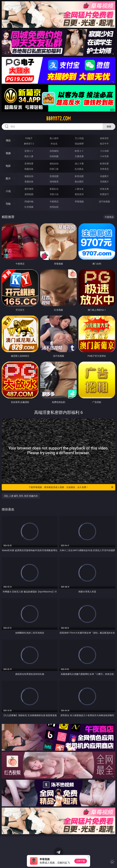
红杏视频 (29, 207)
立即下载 (81, 861)
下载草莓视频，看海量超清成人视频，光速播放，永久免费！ (71, 487)
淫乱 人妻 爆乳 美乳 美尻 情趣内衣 (21, 496)
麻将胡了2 (29, 144)
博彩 (8, 140)
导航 (8, 204)
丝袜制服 (54, 156)
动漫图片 (104, 176)
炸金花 (54, 144)
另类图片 (104, 182)
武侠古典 (104, 189)
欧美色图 (79, 176)
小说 (8, 191)
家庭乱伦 (54, 189)
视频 (8, 153)
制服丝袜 (29, 169)
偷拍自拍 (54, 163)
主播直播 (79, 156)
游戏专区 (104, 138)
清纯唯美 (54, 182)
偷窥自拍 (29, 176)
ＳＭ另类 (104, 156)
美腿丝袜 (29, 182)
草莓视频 (79, 201)
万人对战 (79, 138)
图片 (8, 178)
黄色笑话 (79, 194)
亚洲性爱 (29, 163)
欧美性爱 (104, 163)
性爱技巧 (104, 194)
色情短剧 (54, 207)
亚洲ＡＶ (29, 151)
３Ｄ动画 (104, 151)
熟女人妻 (29, 156)
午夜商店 (54, 201)
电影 (8, 166)
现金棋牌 (79, 144)
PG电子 (29, 138)
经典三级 (54, 169)
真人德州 (54, 138)
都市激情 (29, 189)
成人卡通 (79, 163)
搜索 (109, 126)
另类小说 (54, 194)
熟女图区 (79, 182)
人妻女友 (79, 189)
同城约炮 (29, 201)
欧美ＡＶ (79, 151)
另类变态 (104, 169)
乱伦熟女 (79, 169)
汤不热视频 (104, 201)
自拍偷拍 (54, 151)
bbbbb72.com (58, 118)
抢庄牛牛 (104, 144)
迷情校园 (29, 194)
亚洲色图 (54, 176)
